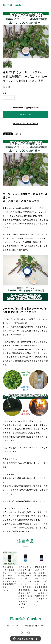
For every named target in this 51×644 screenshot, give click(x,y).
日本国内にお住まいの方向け (26, 124)
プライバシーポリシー (15, 626)
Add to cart (25, 114)
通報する (18, 134)
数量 (4, 93)
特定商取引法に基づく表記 (34, 626)
